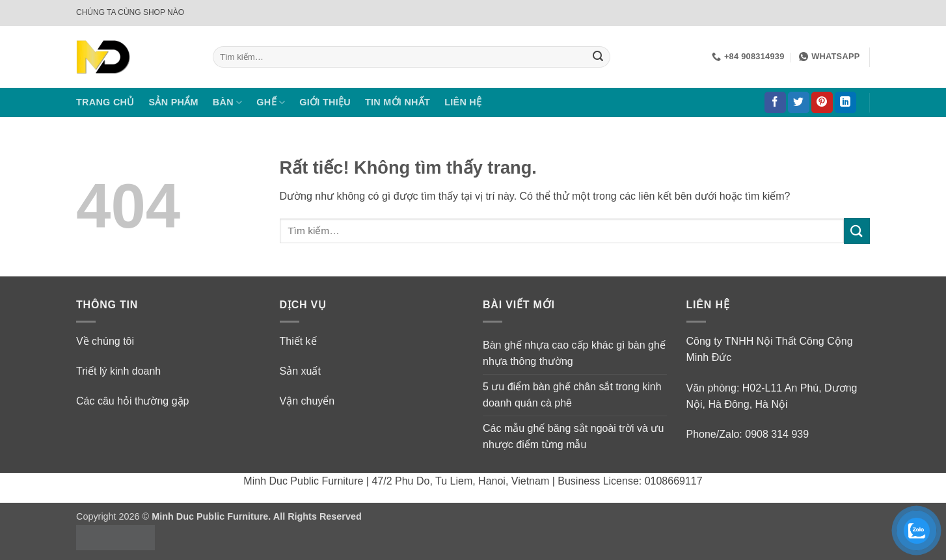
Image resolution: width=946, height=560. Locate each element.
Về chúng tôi (105, 341)
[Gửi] (598, 57)
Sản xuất (300, 371)
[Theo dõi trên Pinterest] (822, 103)
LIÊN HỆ (463, 102)
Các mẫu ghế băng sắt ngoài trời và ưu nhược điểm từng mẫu (573, 437)
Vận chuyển (307, 401)
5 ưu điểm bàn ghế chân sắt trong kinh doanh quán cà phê (572, 395)
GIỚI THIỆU (325, 102)
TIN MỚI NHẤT (398, 102)
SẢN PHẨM (174, 102)
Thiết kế (298, 341)
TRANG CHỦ (105, 102)
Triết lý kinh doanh (118, 371)
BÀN (228, 102)
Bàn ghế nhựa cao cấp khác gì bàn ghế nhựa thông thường (574, 353)
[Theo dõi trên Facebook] (775, 103)
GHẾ (271, 102)
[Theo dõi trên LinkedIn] (845, 103)
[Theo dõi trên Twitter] (799, 103)
